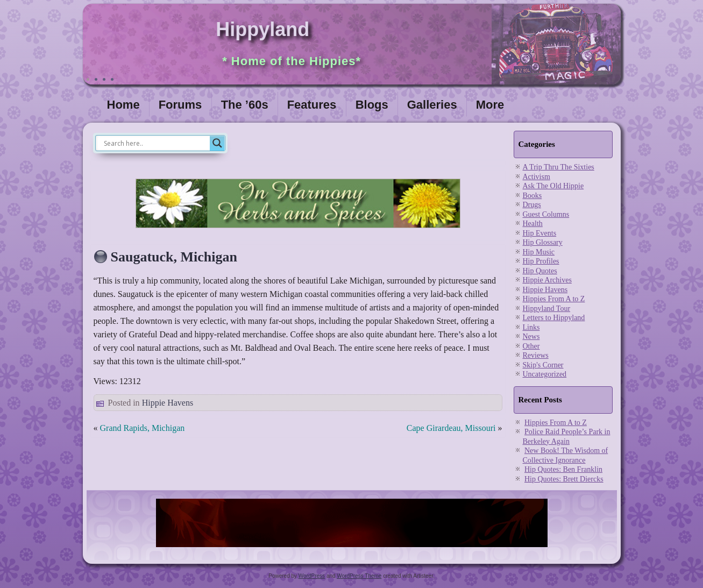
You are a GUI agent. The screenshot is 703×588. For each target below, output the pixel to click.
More (490, 105)
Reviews (536, 355)
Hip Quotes (540, 271)
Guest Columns (546, 214)
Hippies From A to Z (554, 299)
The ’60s (245, 105)
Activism (537, 177)
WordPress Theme (359, 576)
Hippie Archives (547, 280)
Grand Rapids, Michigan (143, 428)
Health (533, 224)
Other (531, 346)
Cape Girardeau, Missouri (451, 428)
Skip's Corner (543, 365)
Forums (180, 105)
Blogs (372, 105)
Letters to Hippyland (554, 318)
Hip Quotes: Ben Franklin (563, 469)
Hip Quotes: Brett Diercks (564, 479)
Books (532, 196)
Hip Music (539, 252)
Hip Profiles (541, 261)
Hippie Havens (168, 403)
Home (123, 105)
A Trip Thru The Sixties (559, 167)
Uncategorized (545, 374)
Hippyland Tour (547, 309)
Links (531, 327)
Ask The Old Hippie (553, 186)
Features (312, 105)
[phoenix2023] (352, 548)
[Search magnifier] (217, 143)
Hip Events (540, 233)
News (531, 336)
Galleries (432, 105)
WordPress (312, 576)
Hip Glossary (543, 242)
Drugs (532, 205)
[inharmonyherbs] (298, 231)
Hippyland (262, 29)
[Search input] (155, 143)
